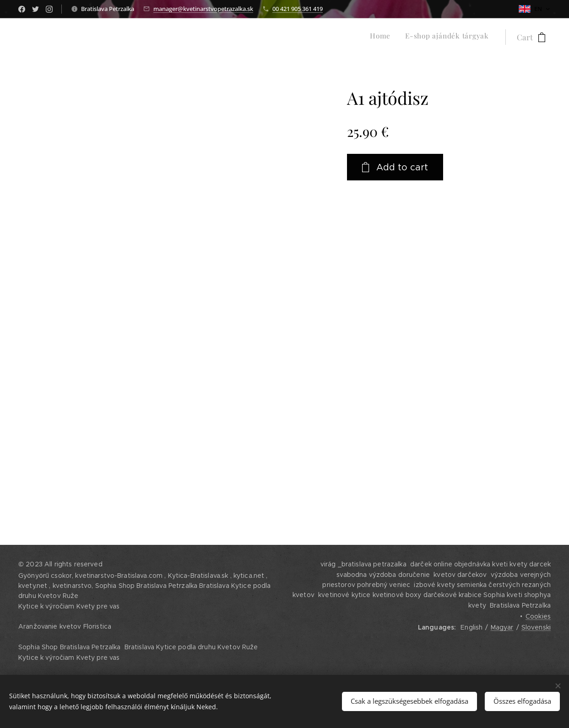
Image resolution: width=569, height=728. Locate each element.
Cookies (538, 616)
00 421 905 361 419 (298, 9)
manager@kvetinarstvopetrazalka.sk (203, 9)
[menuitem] (477, 37)
